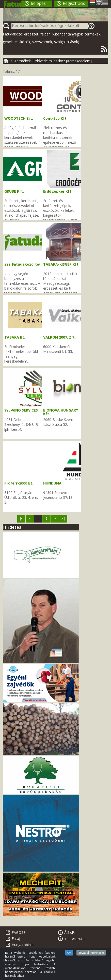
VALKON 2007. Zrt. (59, 337)
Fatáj (16, 939)
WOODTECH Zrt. (19, 118)
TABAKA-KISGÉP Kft (61, 264)
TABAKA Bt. (15, 337)
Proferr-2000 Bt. (19, 483)
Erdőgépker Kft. (58, 191)
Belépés (38, 3)
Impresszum (74, 939)
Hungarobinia (23, 945)
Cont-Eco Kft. (55, 118)
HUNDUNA (52, 483)
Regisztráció (74, 3)
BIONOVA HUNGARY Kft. (61, 412)
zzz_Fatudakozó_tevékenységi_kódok (39, 264)
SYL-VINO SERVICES (21, 410)
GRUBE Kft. (14, 191)
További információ (91, 953)
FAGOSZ (19, 932)
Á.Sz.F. (69, 932)
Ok (69, 953)
